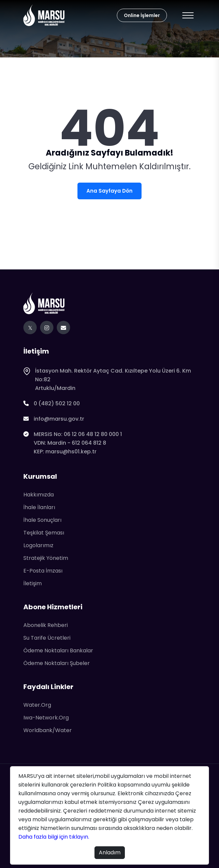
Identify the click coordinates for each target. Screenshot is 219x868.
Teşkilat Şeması (44, 533)
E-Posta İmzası (43, 571)
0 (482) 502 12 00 (52, 404)
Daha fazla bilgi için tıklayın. (54, 837)
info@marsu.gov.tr (54, 419)
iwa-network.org (46, 718)
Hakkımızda (39, 495)
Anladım (110, 852)
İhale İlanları (39, 507)
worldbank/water (48, 730)
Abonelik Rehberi (46, 625)
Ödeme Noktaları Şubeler (57, 663)
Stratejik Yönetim (46, 558)
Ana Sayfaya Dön (109, 191)
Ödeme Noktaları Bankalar (58, 650)
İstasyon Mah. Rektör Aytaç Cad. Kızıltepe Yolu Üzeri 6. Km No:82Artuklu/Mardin (107, 380)
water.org (37, 705)
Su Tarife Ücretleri (47, 638)
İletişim (33, 583)
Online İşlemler (142, 15)
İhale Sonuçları (42, 520)
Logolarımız (38, 545)
